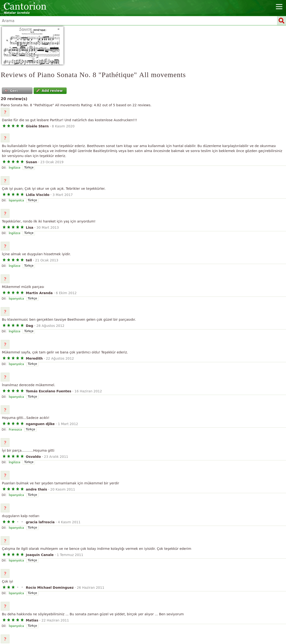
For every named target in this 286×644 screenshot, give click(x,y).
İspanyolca (16, 200)
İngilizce (15, 168)
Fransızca (15, 430)
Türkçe (29, 167)
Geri (11, 91)
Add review (49, 91)
